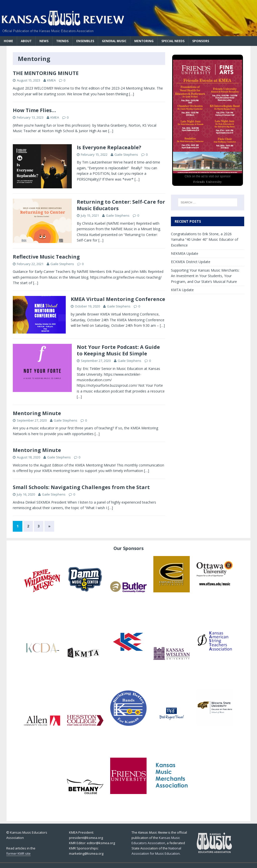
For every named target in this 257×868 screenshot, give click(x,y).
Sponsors (201, 41)
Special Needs (173, 41)
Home (8, 41)
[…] (132, 94)
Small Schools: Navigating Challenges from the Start (81, 487)
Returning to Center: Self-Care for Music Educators (121, 205)
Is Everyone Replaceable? (109, 147)
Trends (62, 41)
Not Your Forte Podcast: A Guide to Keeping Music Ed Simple (118, 350)
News (44, 41)
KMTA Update (182, 290)
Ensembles (85, 41)
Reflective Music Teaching (46, 257)
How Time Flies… (34, 110)
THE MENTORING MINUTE (46, 73)
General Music (114, 41)
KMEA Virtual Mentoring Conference (118, 299)
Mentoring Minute (37, 413)
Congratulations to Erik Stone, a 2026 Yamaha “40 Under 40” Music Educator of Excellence (205, 240)
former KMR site (18, 853)
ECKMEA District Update (191, 262)
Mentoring (144, 41)
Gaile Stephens (126, 154)
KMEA (51, 80)
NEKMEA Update (185, 253)
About (26, 41)
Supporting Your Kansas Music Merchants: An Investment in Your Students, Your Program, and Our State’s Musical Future (205, 276)
